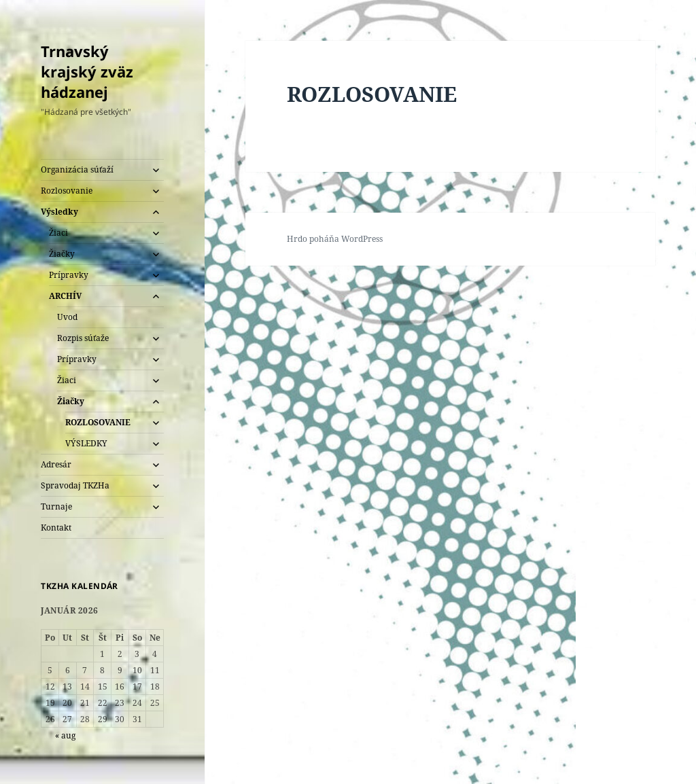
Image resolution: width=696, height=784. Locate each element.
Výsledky (59, 212)
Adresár (56, 464)
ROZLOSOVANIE (98, 422)
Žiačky (62, 254)
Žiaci (58, 233)
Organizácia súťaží (77, 170)
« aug (65, 735)
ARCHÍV (65, 296)
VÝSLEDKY (86, 443)
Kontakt (56, 528)
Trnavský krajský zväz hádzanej (87, 71)
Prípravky (69, 275)
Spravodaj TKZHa (75, 485)
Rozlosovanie (67, 191)
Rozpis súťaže (83, 338)
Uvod (67, 317)
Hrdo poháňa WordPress (335, 239)
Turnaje (56, 506)
